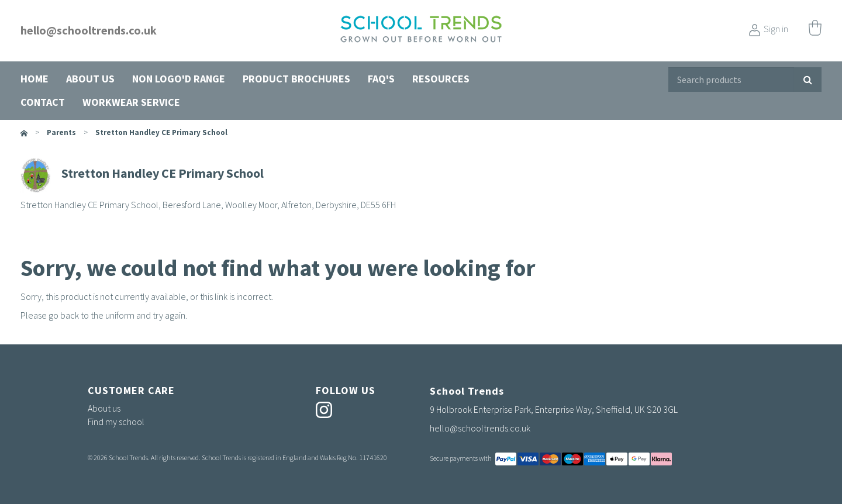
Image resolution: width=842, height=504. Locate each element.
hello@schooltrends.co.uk (89, 30)
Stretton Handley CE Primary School (161, 132)
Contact (43, 102)
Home (34, 79)
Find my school (116, 422)
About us (90, 79)
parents (61, 132)
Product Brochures (296, 79)
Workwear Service (131, 102)
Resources (441, 79)
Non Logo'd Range (179, 79)
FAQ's (381, 79)
